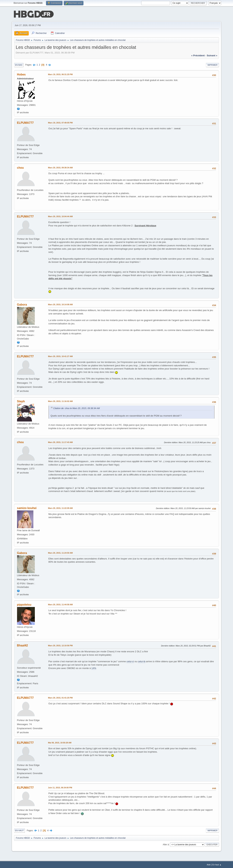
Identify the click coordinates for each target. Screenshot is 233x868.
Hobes (21, 74)
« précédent (198, 55)
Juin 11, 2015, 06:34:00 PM (60, 787)
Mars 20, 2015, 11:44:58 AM (60, 604)
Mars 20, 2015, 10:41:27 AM (60, 356)
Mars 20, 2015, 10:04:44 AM (60, 216)
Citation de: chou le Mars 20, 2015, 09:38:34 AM (77, 408)
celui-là (142, 661)
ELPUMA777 (25, 122)
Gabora (22, 304)
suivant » (212, 55)
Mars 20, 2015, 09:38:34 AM (60, 167)
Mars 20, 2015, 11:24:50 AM (60, 553)
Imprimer (212, 65)
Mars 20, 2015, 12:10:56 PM (60, 645)
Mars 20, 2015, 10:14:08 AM (60, 304)
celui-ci (130, 661)
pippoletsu (24, 604)
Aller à (166, 844)
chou (20, 167)
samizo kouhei (27, 508)
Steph (21, 401)
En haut (19, 830)
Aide (209, 864)
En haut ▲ (217, 864)
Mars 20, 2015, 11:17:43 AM (60, 442)
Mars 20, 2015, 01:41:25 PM (60, 697)
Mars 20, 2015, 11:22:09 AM (60, 508)
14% (94, 668)
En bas (19, 65)
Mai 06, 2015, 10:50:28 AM (60, 742)
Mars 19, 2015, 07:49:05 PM (60, 122)
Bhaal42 (22, 645)
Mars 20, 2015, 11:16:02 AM (60, 401)
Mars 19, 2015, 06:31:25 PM (60, 74)
